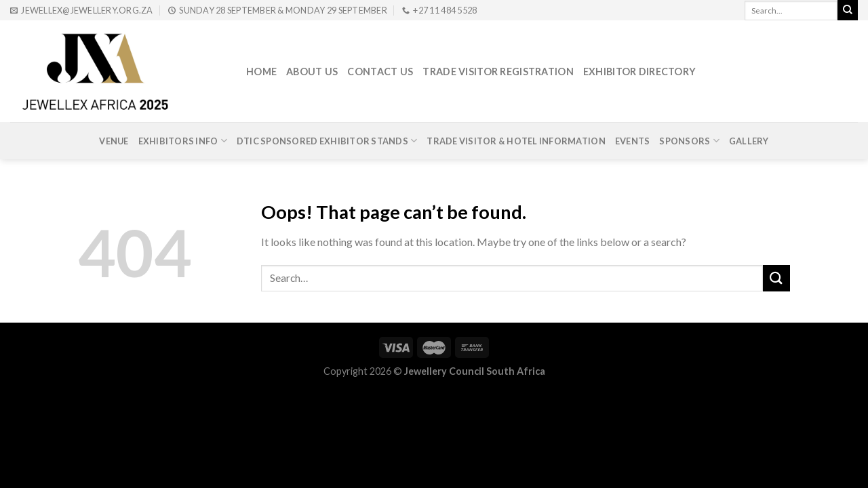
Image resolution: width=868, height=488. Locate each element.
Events (633, 141)
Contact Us (380, 72)
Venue (114, 141)
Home (261, 72)
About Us (312, 72)
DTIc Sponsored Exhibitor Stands (327, 141)
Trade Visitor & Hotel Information (516, 141)
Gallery (749, 141)
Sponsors (689, 141)
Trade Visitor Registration (498, 72)
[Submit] (776, 278)
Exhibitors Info (183, 141)
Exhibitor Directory (639, 72)
